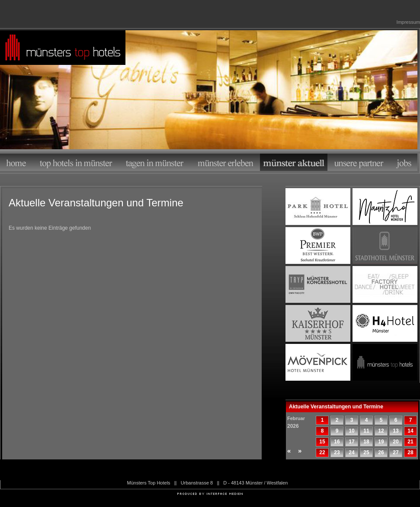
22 (322, 452)
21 (410, 442)
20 (396, 442)
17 (351, 442)
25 (366, 452)
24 (351, 452)
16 (337, 442)
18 (366, 442)
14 (410, 431)
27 (396, 452)
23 (337, 452)
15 (322, 442)
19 (381, 442)
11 (366, 431)
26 (381, 452)
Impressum (408, 22)
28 (410, 452)
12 (381, 431)
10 (351, 431)
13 (396, 431)
